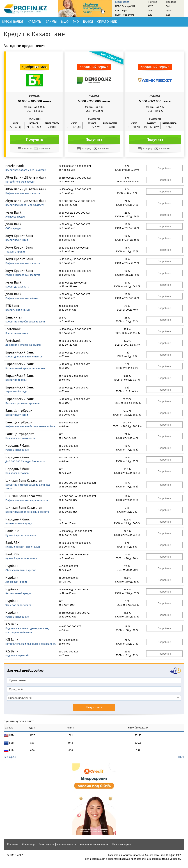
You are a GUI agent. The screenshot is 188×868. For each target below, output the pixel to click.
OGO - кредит (13, 228)
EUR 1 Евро (121, 10)
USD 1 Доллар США (125, 6)
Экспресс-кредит (15, 217)
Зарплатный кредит (17, 392)
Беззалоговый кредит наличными (25, 368)
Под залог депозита (17, 473)
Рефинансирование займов (22, 298)
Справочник (107, 22)
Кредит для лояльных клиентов (24, 357)
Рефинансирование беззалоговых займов (30, 427)
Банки (88, 22)
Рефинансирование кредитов (23, 193)
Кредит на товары (16, 380)
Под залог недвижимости (20, 438)
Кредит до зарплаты (17, 287)
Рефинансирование (17, 450)
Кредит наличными (17, 240)
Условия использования (94, 844)
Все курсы (10, 757)
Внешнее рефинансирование (23, 403)
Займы (51, 22)
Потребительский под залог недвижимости (31, 644)
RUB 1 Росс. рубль (125, 15)
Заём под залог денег (18, 605)
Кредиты (35, 22)
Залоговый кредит (16, 582)
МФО (65, 22)
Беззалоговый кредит (18, 594)
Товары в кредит (15, 252)
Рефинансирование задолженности (27, 500)
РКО (76, 22)
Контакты (13, 844)
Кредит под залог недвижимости (25, 205)
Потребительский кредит (20, 182)
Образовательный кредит (21, 570)
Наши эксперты (121, 844)
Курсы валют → (124, 2)
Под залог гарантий (17, 656)
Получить (35, 140)
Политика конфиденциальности (57, 844)
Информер (28, 844)
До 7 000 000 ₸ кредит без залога (25, 462)
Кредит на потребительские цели (25, 322)
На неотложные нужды (19, 524)
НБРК (181, 757)
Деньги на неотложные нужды (23, 345)
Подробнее (164, 168)
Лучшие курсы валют (19, 721)
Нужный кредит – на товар (21, 559)
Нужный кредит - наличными (23, 547)
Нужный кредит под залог (21, 535)
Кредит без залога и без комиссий (26, 170)
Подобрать (94, 707)
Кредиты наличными (18, 310)
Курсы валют (13, 22)
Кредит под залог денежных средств (27, 512)
